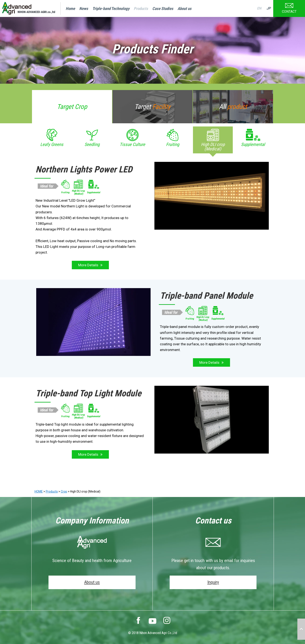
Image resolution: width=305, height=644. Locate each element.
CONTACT (289, 7)
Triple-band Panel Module (206, 296)
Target (72, 107)
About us (184, 9)
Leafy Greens (52, 144)
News (84, 9)
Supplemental (253, 144)
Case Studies (163, 9)
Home (70, 9)
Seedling (92, 144)
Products (141, 9)
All (233, 107)
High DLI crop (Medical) (213, 147)
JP (268, 8)
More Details (88, 265)
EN (259, 8)
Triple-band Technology (111, 9)
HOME (39, 491)
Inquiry (213, 582)
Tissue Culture (132, 144)
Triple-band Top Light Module (88, 393)
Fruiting (173, 144)
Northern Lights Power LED (84, 169)
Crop (64, 491)
